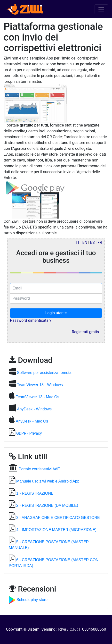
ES (92, 242)
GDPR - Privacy (29, 433)
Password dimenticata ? (31, 320)
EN (85, 242)
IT (78, 242)
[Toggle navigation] (101, 9)
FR (100, 242)
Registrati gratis (85, 332)
